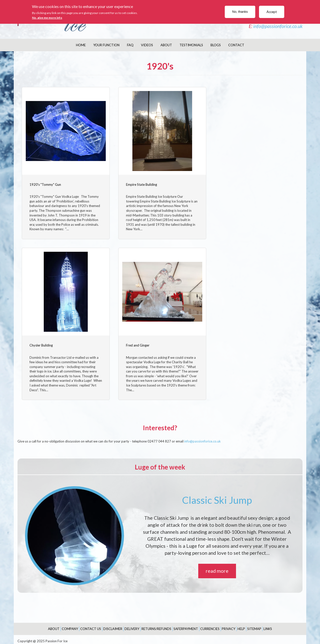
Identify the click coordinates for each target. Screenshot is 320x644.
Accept (272, 12)
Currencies (210, 625)
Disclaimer (113, 625)
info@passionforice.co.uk (278, 26)
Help (241, 625)
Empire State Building (140, 183)
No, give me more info (47, 18)
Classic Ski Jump (217, 497)
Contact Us (91, 625)
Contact (236, 45)
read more (217, 568)
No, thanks (240, 12)
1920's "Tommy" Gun (45, 183)
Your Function (106, 45)
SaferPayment (186, 625)
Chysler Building (231, 183)
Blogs (216, 45)
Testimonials (191, 45)
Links (268, 625)
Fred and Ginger (41, 342)
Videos (147, 45)
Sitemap (254, 625)
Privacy (228, 625)
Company (70, 625)
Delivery (132, 625)
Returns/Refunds (156, 625)
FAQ (130, 45)
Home (81, 45)
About (166, 45)
